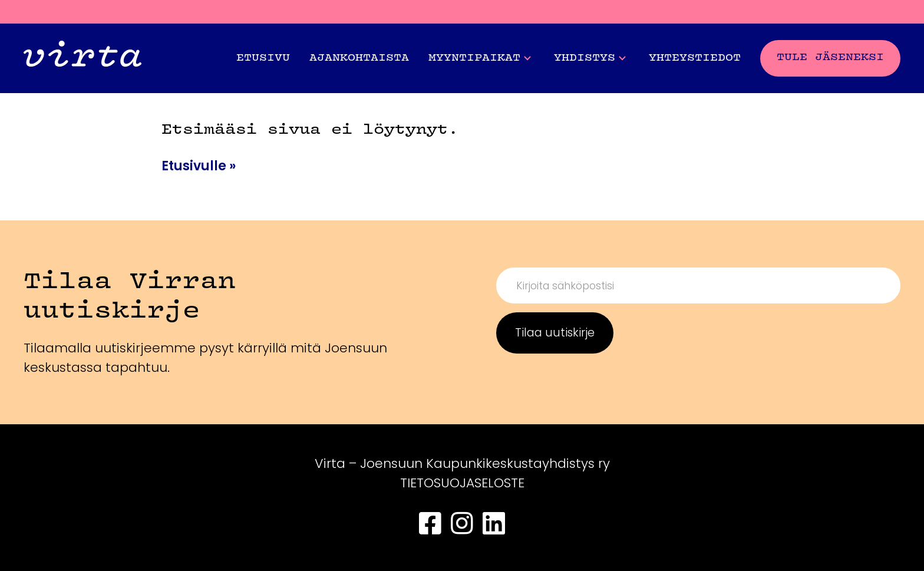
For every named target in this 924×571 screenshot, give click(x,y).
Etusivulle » (199, 166)
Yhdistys (590, 58)
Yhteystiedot (695, 58)
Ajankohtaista (359, 58)
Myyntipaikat (480, 58)
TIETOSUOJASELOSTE (462, 483)
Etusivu (263, 58)
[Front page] (82, 58)
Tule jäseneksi (830, 57)
